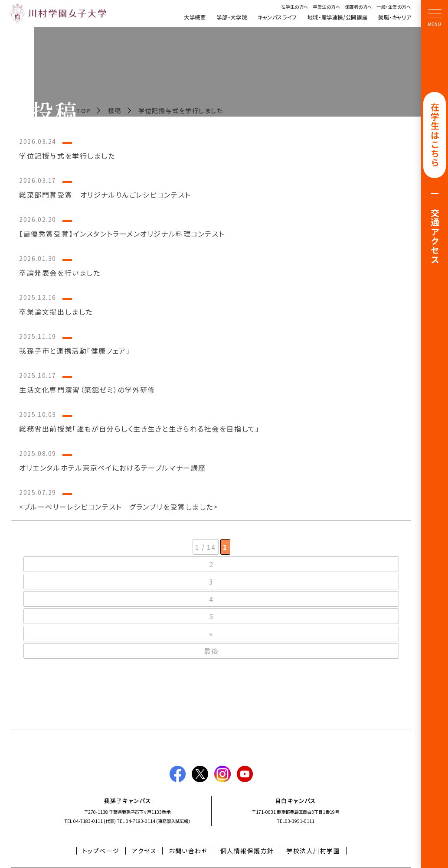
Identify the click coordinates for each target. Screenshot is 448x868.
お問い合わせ (188, 851)
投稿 (115, 111)
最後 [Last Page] (211, 651)
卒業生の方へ (326, 6)
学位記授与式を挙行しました (181, 111)
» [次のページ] (211, 634)
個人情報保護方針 (247, 851)
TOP (83, 111)
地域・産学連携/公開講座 (337, 17)
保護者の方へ (358, 6)
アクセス (144, 851)
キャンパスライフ (277, 17)
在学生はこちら (435, 135)
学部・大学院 (232, 17)
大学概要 (195, 17)
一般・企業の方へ (394, 6)
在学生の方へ (295, 6)
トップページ (101, 851)
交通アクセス (435, 237)
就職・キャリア (395, 17)
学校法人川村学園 (313, 851)
